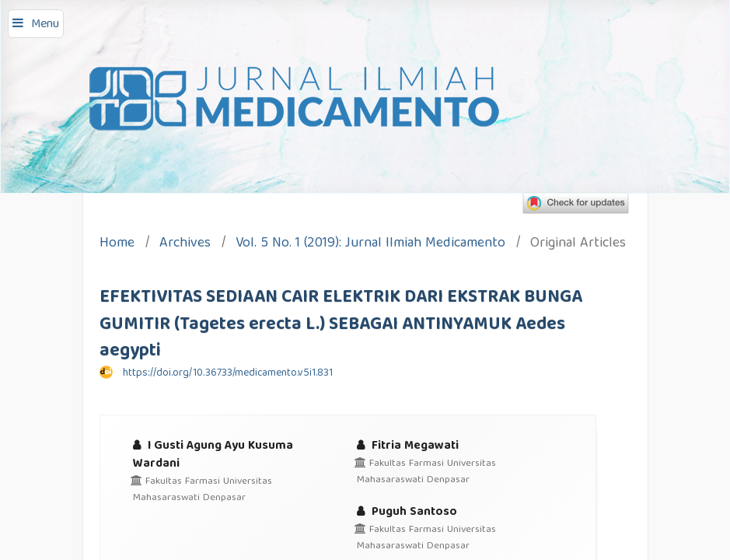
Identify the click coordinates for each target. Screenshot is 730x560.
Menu (45, 25)
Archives (185, 245)
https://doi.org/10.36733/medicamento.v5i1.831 (228, 373)
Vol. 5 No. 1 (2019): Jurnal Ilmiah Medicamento (370, 245)
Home (117, 245)
